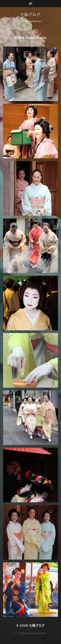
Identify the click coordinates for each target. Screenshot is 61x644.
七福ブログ (38, 14)
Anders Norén (37, 633)
